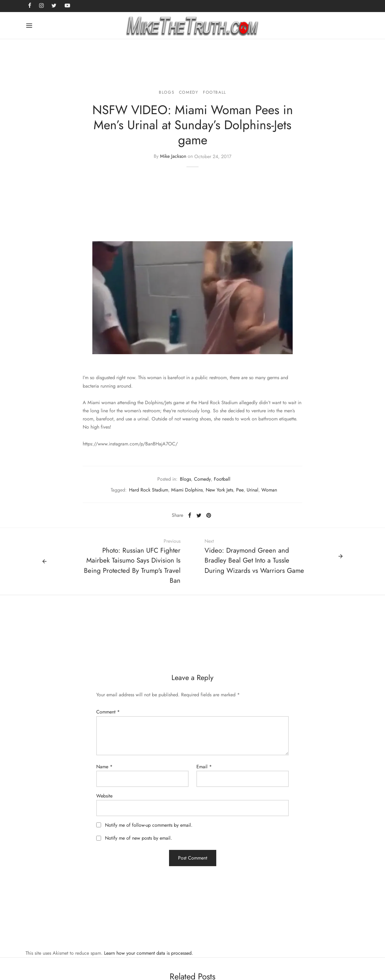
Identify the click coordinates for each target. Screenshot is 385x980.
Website (104, 796)
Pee (240, 490)
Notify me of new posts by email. (139, 838)
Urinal (253, 490)
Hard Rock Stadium (149, 490)
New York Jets (219, 490)
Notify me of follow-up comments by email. (149, 825)
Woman (269, 490)
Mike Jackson (173, 156)
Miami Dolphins (187, 490)
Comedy (189, 92)
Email (204, 767)
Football (215, 92)
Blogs (166, 92)
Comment (108, 712)
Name (104, 767)
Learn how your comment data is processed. (149, 953)
